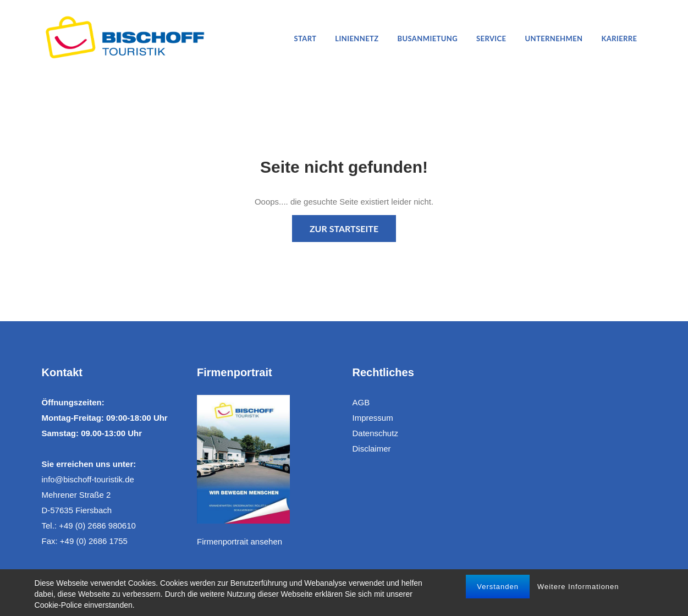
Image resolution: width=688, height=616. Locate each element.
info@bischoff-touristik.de (88, 479)
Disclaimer (372, 449)
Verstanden (498, 587)
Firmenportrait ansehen (240, 541)
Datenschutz (375, 433)
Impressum (373, 418)
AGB (361, 402)
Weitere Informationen (578, 587)
